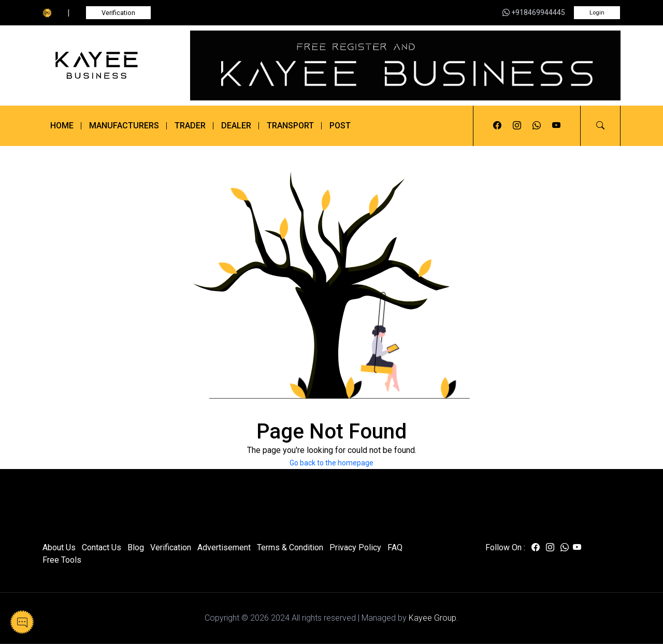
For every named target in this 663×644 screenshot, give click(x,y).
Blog (136, 547)
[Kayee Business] (110, 65)
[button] (600, 126)
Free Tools (62, 560)
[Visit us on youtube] (556, 126)
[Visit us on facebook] (497, 126)
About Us (59, 547)
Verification (118, 13)
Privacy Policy (355, 547)
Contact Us (102, 547)
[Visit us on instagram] (517, 126)
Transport (290, 126)
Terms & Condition (290, 547)
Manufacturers (124, 126)
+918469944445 (534, 12)
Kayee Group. (434, 618)
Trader (190, 126)
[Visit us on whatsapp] (537, 126)
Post (340, 126)
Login (597, 13)
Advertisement (224, 547)
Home (62, 126)
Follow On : (505, 547)
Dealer (236, 126)
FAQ (395, 547)
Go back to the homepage (331, 463)
